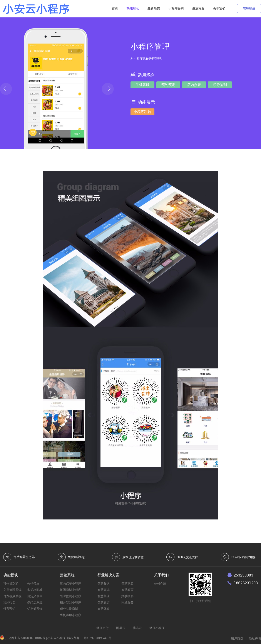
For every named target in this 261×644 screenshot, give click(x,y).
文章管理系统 (12, 590)
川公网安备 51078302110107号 (25, 638)
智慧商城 (104, 590)
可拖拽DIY (11, 584)
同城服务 (127, 603)
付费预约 (9, 609)
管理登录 (249, 9)
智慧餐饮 (104, 584)
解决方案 (198, 9)
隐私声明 (255, 638)
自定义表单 (35, 596)
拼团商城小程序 (70, 590)
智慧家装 (127, 584)
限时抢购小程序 (70, 596)
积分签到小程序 (70, 603)
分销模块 (33, 584)
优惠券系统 (35, 609)
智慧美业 (104, 596)
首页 (115, 9)
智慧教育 (127, 590)
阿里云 (121, 628)
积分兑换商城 (69, 609)
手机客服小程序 (70, 615)
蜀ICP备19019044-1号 (98, 638)
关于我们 (219, 9)
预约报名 (9, 603)
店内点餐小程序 (70, 584)
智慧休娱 (104, 609)
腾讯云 (137, 628)
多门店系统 (35, 603)
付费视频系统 (12, 596)
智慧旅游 (104, 603)
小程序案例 (176, 9)
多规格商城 (35, 590)
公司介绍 (160, 584)
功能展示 (133, 9)
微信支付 (102, 628)
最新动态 (154, 9)
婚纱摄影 (127, 596)
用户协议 (237, 638)
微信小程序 (157, 628)
